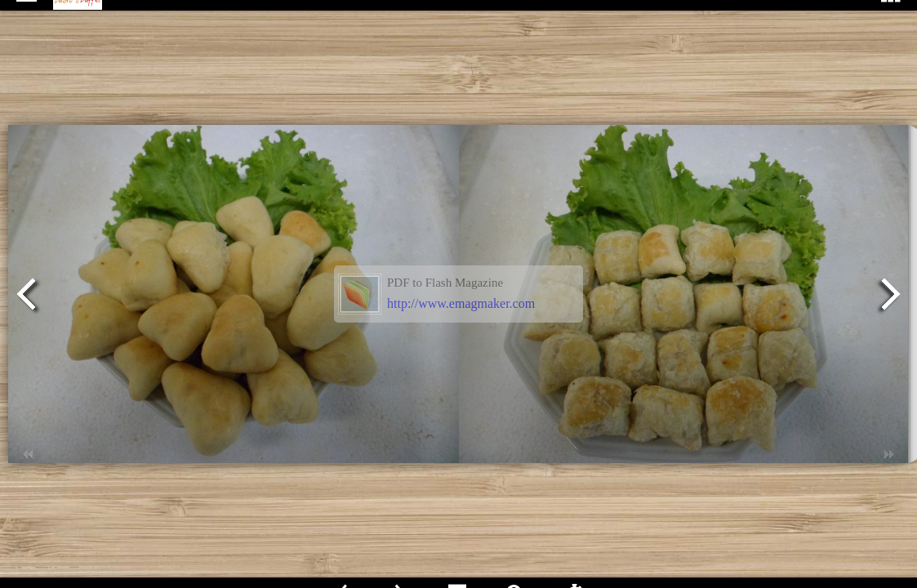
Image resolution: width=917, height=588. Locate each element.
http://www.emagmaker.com (461, 303)
